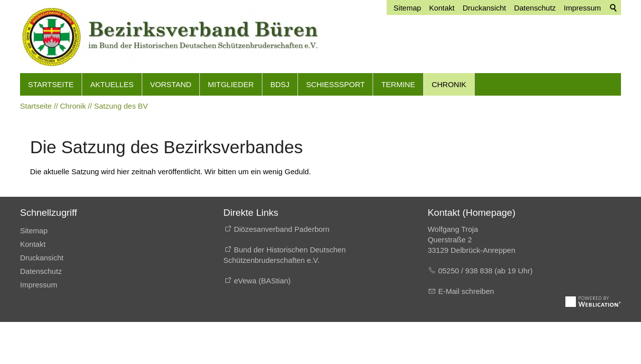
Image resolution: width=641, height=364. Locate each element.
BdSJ (280, 84)
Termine (398, 84)
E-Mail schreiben (466, 291)
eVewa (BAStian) (262, 281)
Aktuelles (112, 84)
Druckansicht (42, 258)
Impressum (39, 285)
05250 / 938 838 (466, 271)
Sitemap (34, 231)
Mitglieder (231, 84)
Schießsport (335, 84)
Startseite (51, 84)
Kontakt (33, 244)
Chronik (449, 84)
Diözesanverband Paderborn (282, 229)
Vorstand (171, 84)
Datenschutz (41, 271)
